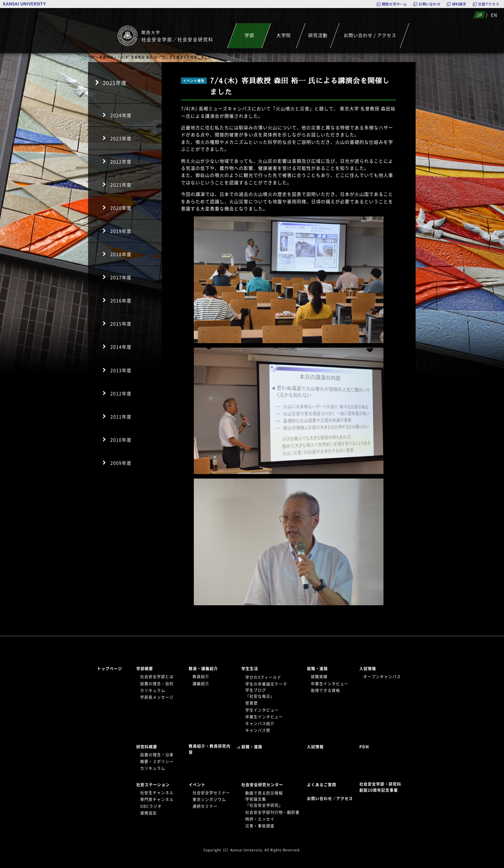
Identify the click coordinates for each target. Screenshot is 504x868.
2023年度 (121, 138)
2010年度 (121, 440)
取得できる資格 (325, 690)
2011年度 (121, 416)
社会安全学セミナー (211, 793)
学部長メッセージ (157, 697)
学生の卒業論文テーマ (266, 684)
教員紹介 (201, 677)
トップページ (110, 669)
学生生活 (250, 669)
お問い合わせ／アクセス (332, 799)
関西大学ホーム (395, 4)
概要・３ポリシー (157, 762)
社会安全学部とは (157, 677)
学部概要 (145, 669)
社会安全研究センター (262, 785)
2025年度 (115, 83)
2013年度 (121, 370)
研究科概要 (147, 747)
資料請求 (459, 4)
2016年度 (121, 300)
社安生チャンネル (157, 793)
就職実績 (319, 677)
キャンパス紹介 (260, 724)
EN (494, 15)
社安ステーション (153, 785)
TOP (92, 57)
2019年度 (121, 231)
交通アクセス (489, 4)
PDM (364, 747)
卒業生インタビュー (264, 717)
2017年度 (121, 277)
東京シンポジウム (209, 799)
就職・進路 (317, 669)
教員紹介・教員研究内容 (210, 749)
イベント (197, 785)
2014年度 (121, 347)
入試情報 (368, 669)
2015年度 (121, 324)
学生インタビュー (262, 710)
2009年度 (121, 463)
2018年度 (121, 254)
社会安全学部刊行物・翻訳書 (272, 812)
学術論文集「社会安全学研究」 (264, 802)
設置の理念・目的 (157, 684)
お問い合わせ (429, 4)
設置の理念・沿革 (157, 755)
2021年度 (121, 185)
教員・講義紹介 (203, 669)
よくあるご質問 (322, 785)
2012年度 (121, 393)
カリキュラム (153, 690)
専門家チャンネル (157, 799)
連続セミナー (205, 806)
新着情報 (106, 57)
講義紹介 (201, 684)
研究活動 (318, 35)
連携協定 (148, 813)
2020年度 (121, 208)
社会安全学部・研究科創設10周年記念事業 (380, 787)
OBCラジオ (151, 806)
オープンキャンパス (382, 677)
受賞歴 (252, 703)
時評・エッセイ (260, 819)
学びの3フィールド (263, 677)
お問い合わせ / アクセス (370, 35)
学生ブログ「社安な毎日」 (260, 693)
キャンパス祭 (258, 730)
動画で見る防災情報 (264, 793)
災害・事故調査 (260, 826)
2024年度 (121, 115)
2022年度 (121, 161)
